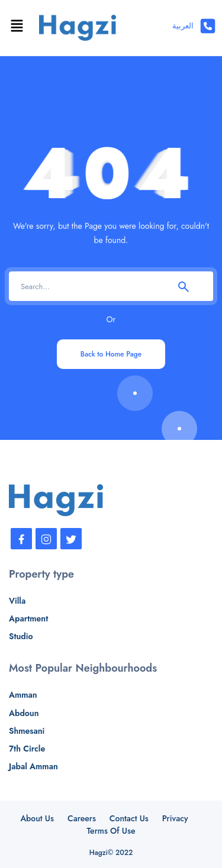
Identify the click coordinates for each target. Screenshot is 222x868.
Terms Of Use (111, 831)
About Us (37, 818)
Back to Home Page (111, 354)
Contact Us (129, 818)
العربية (183, 26)
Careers (82, 818)
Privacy (175, 818)
